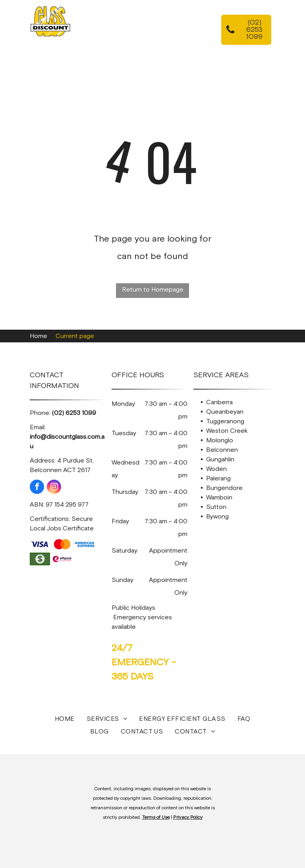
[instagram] (54, 488)
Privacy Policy (188, 818)
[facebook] (37, 488)
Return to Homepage (153, 290)
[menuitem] (141, 27)
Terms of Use (156, 818)
